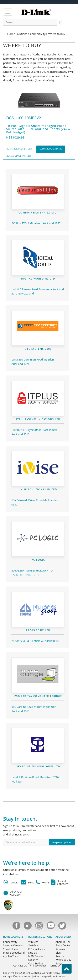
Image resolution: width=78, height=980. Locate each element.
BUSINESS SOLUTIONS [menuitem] (40, 937)
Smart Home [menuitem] (11, 949)
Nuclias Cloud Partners (19, 156)
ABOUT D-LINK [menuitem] (63, 937)
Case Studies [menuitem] (36, 963)
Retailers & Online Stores (19, 149)
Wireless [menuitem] (33, 942)
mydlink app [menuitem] (11, 956)
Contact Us (20, 965)
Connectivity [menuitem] (10, 942)
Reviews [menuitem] (60, 949)
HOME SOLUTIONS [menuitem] (13, 937)
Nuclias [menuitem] (33, 953)
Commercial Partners (51, 149)
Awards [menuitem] (60, 956)
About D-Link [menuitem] (63, 942)
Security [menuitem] (33, 960)
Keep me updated (62, 842)
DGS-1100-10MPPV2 (24, 118)
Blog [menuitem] (58, 953)
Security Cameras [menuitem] (13, 945)
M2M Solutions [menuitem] (37, 956)
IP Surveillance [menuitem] (37, 949)
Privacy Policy (38, 965)
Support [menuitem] (60, 963)
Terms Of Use (58, 965)
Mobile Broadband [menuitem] (14, 953)
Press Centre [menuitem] (63, 945)
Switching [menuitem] (34, 945)
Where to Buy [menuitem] (63, 960)
